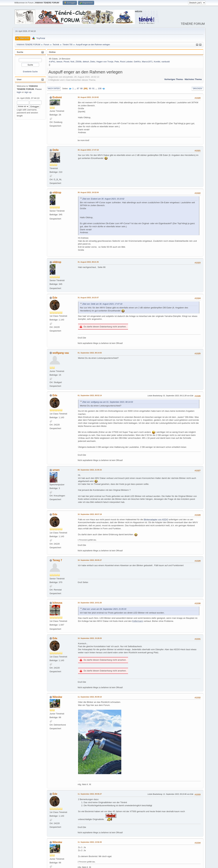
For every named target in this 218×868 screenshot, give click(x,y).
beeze (59, 62)
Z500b (79, 62)
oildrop (57, 192)
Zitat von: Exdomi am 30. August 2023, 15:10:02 (103, 199)
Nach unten (54, 89)
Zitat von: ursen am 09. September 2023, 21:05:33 (104, 609)
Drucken (197, 89)
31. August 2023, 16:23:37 (88, 298)
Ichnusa (57, 603)
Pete (117, 62)
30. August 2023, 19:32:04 (88, 192)
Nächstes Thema (193, 79)
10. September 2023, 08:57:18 (90, 514)
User (19, 79)
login (19, 92)
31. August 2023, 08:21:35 (88, 262)
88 (81, 88)
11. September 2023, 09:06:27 (90, 794)
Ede (55, 298)
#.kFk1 (52, 62)
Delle (56, 150)
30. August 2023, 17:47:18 (88, 150)
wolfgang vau (61, 353)
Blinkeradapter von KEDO (156, 519)
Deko (93, 62)
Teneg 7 (57, 560)
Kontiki (157, 62)
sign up (28, 92)
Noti (72, 62)
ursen (56, 470)
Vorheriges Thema (173, 79)
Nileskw (57, 697)
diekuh (86, 62)
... (76, 88)
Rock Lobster (126, 62)
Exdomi (57, 97)
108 (100, 88)
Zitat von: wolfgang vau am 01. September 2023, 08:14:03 (108, 402)
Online (52, 52)
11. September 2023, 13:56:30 (90, 842)
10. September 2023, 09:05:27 (90, 560)
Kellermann (138, 621)
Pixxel (67, 62)
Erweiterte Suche (30, 72)
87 (78, 88)
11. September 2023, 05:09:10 (90, 697)
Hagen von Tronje (105, 62)
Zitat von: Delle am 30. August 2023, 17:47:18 (102, 304)
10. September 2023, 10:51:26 (90, 603)
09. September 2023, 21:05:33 (90, 470)
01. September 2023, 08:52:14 (90, 395)
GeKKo (137, 62)
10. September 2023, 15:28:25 (90, 638)
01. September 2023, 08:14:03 (90, 353)
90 (90, 88)
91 (93, 88)
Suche (20, 52)
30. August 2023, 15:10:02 (88, 97)
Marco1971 (147, 62)
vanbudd (166, 62)
